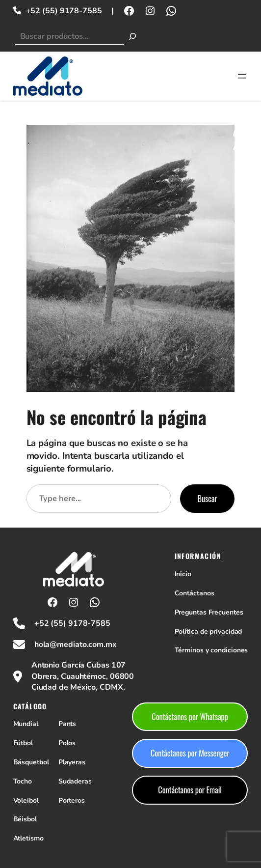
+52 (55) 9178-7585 (64, 11)
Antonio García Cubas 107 (79, 665)
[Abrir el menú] (242, 76)
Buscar (208, 499)
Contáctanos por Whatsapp (190, 717)
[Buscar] (132, 36)
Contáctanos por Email (190, 790)
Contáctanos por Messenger (190, 753)
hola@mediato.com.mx (76, 644)
